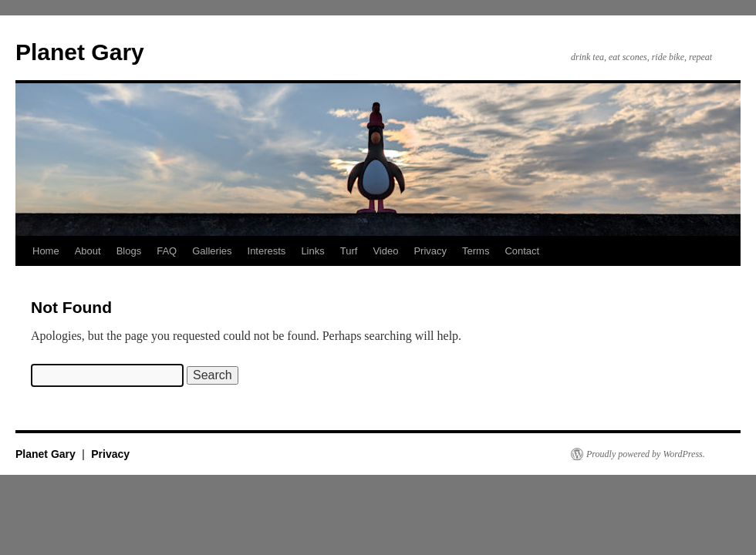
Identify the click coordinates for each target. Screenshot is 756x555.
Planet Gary (80, 52)
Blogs (129, 251)
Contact (522, 251)
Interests (267, 251)
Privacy (430, 251)
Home (46, 251)
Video (385, 251)
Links (312, 251)
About (88, 251)
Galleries (212, 251)
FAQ (167, 251)
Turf (349, 251)
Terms (476, 251)
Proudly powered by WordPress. (646, 454)
